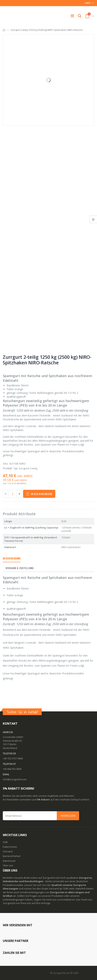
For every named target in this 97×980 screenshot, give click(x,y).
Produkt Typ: (10, 468)
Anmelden (68, 816)
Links (88, 3)
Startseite (4, 30)
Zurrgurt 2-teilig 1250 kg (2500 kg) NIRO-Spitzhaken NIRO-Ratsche (47, 360)
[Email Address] (41, 816)
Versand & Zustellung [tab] (20, 568)
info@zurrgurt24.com (15, 779)
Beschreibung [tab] (12, 558)
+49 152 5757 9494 (13, 758)
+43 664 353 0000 (12, 769)
